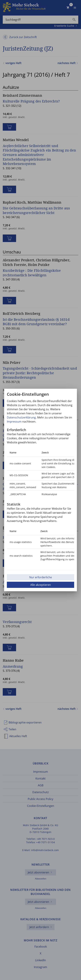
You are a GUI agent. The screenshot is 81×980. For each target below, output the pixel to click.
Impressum (14, 422)
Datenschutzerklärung (21, 417)
